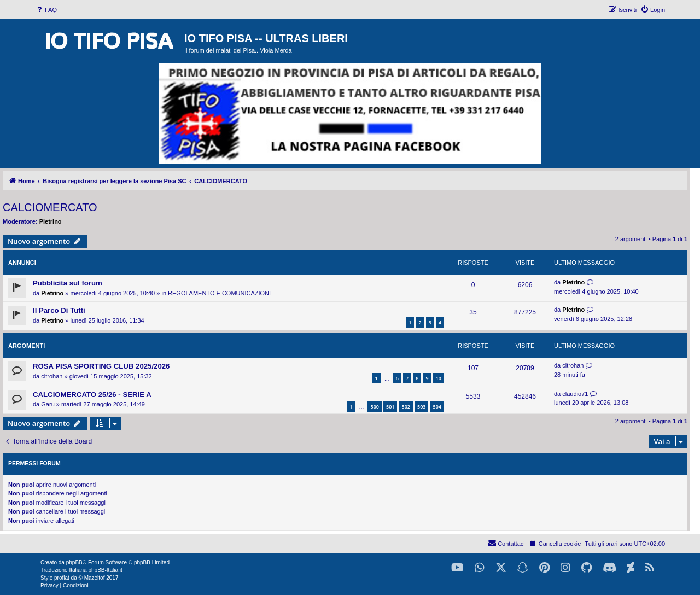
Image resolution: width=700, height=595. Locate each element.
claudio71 (575, 394)
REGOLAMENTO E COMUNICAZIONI (219, 293)
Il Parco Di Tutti (59, 310)
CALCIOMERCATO (50, 207)
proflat (62, 578)
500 (374, 407)
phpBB (74, 562)
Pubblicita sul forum (68, 283)
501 (390, 407)
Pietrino (51, 221)
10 (439, 378)
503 (421, 407)
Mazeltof (95, 578)
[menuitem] (46, 10)
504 (437, 407)
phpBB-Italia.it (105, 570)
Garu (48, 404)
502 (406, 407)
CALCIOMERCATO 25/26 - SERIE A (92, 395)
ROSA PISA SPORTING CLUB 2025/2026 (101, 366)
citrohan (52, 376)
